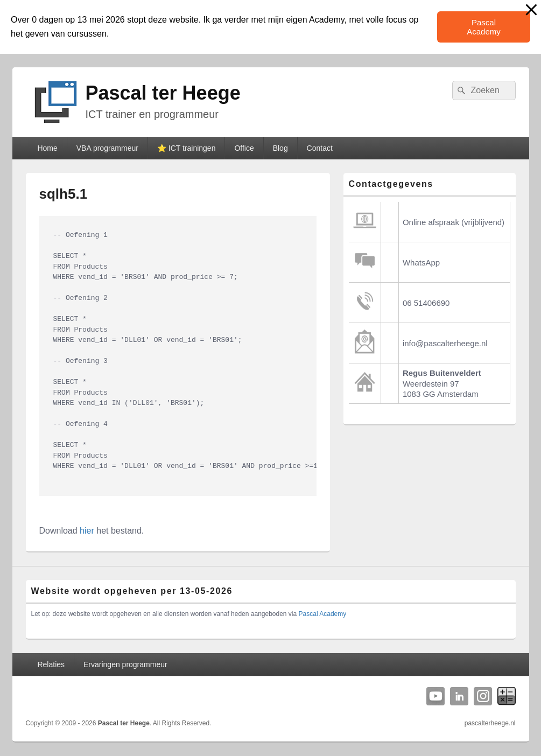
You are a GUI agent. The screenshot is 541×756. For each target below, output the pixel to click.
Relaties (51, 664)
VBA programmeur (107, 148)
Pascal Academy (484, 27)
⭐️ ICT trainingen (187, 148)
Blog (280, 148)
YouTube (435, 696)
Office (244, 148)
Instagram (483, 696)
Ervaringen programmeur (125, 664)
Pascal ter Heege (163, 93)
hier (87, 531)
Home (47, 148)
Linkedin (459, 696)
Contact (320, 148)
